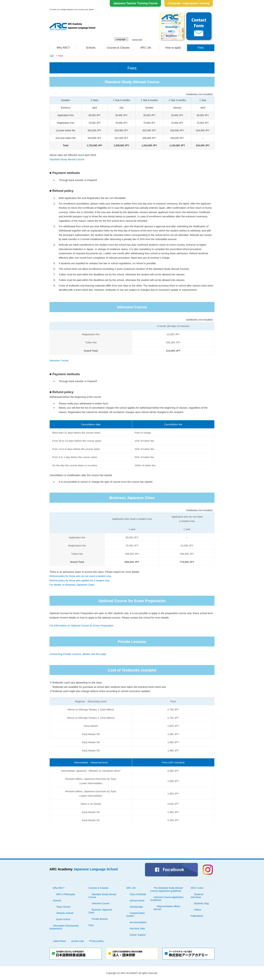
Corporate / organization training (189, 3)
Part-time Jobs (137, 929)
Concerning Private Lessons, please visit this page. (78, 654)
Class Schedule (138, 894)
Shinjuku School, (65, 913)
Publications (197, 916)
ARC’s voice (197, 888)
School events (137, 901)
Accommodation (138, 922)
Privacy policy (96, 941)
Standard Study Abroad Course (67, 159)
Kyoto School (63, 919)
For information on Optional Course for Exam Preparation (81, 625)
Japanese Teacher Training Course (135, 3)
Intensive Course (59, 360)
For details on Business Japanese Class (72, 585)
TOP (52, 56)
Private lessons (100, 919)
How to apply (173, 48)
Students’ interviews (197, 896)
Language (121, 39)
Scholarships (136, 907)
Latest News (59, 941)
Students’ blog (201, 903)
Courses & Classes (118, 48)
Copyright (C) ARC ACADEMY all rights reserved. (132, 973)
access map (78, 941)
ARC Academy (84, 869)
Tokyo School (63, 907)
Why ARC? (63, 48)
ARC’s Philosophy (66, 894)
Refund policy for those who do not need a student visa (80, 576)
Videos (198, 910)
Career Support (138, 935)
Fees (201, 48)
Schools (91, 48)
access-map (137, 39)
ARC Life (146, 48)
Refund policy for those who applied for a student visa (79, 580)
